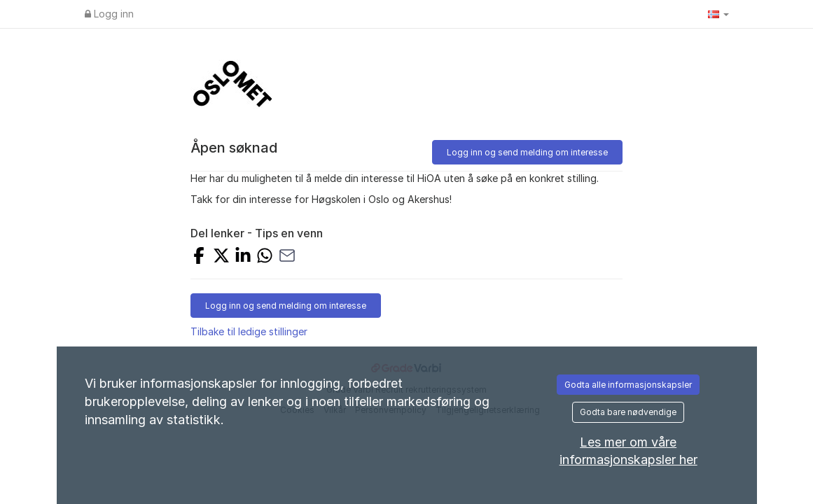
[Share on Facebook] (199, 257)
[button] (718, 14)
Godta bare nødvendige (628, 412)
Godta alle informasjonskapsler (628, 385)
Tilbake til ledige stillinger (249, 331)
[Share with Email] (287, 257)
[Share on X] (221, 257)
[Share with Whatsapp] (265, 257)
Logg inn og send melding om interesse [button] (527, 152)
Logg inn (109, 14)
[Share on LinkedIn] (243, 257)
